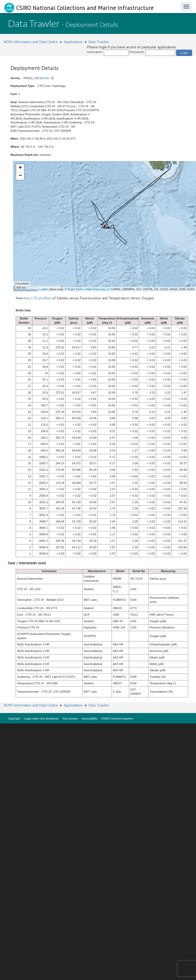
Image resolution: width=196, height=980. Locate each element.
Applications (73, 42)
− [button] (20, 176)
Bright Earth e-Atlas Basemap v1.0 (90, 289)
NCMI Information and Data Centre (31, 42)
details (45, 78)
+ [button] (20, 168)
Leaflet (44, 289)
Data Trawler (99, 42)
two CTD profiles (38, 298)
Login (184, 53)
